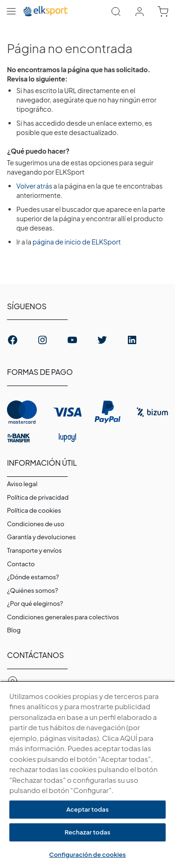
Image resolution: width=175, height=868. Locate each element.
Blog (14, 630)
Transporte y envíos (34, 550)
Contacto (21, 564)
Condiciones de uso (36, 524)
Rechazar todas (87, 832)
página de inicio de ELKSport (77, 242)
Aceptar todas (87, 809)
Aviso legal (22, 484)
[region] (87, 774)
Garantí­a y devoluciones (41, 537)
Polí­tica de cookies (34, 510)
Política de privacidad (38, 497)
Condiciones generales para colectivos (63, 617)
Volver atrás (34, 186)
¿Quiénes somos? (32, 590)
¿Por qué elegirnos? (35, 604)
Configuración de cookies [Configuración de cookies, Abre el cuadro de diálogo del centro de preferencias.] (87, 854)
